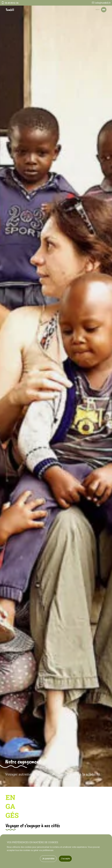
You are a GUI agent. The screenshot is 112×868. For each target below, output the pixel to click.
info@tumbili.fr (103, 3)
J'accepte (65, 859)
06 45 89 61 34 (12, 3)
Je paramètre (48, 859)
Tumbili (10, 10)
